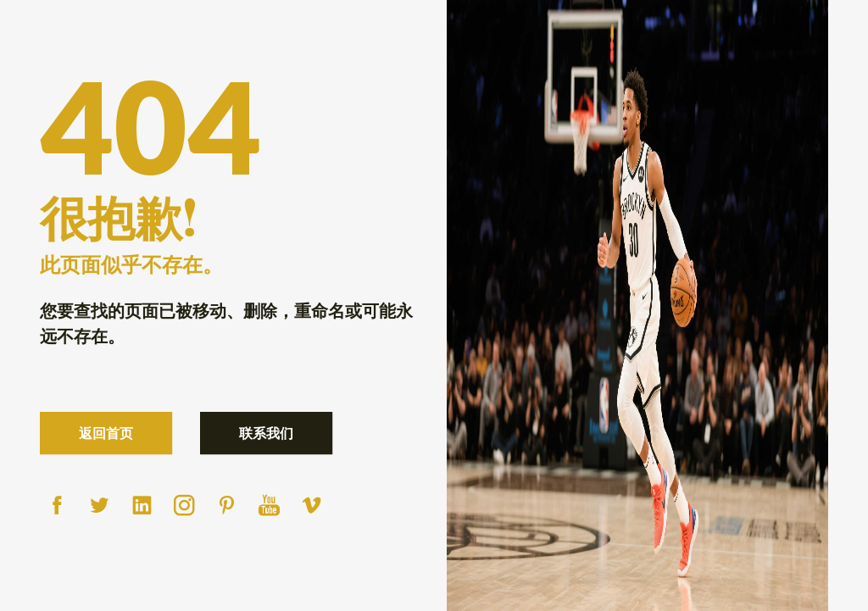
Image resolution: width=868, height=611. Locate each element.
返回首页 (106, 433)
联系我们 (266, 433)
